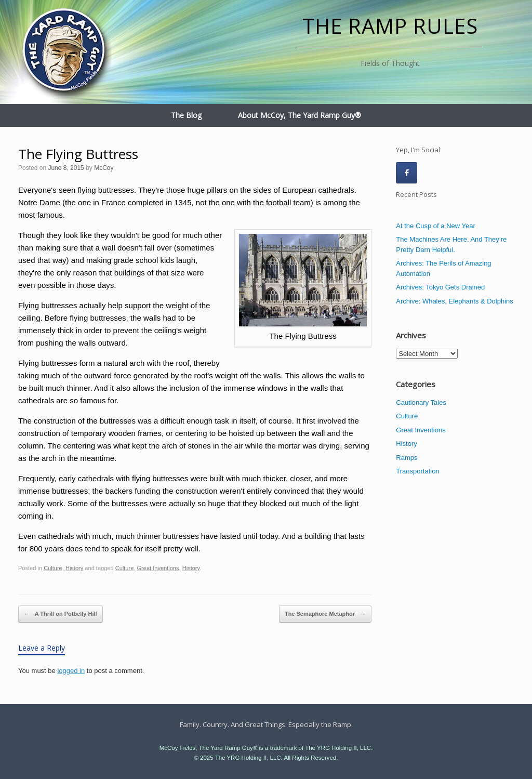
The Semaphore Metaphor (325, 614)
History (74, 568)
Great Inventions (158, 568)
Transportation (417, 471)
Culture (53, 568)
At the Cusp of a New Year (435, 226)
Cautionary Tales (421, 402)
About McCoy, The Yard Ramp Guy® (300, 115)
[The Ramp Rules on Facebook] (407, 173)
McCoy (104, 168)
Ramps (407, 458)
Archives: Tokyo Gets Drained (440, 287)
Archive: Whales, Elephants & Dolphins (454, 301)
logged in (71, 671)
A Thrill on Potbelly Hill (61, 614)
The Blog (186, 115)
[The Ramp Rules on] (430, 173)
